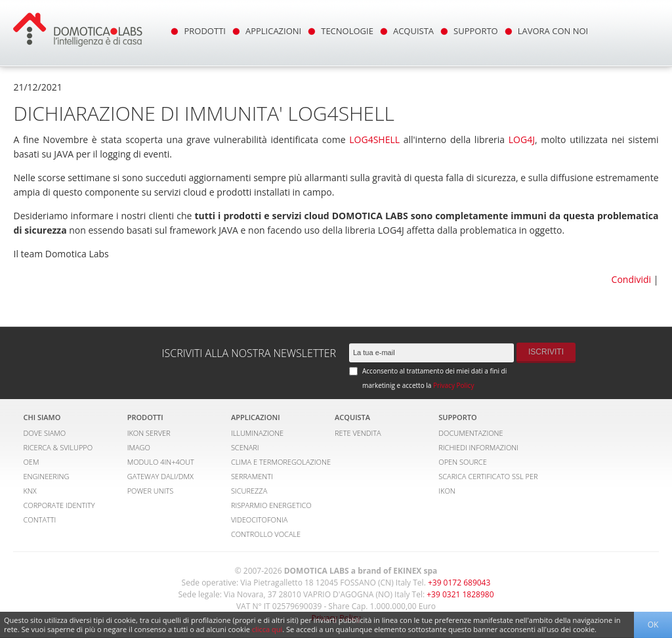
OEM (31, 462)
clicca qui (267, 629)
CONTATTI (39, 520)
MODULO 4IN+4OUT (161, 462)
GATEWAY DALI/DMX (160, 476)
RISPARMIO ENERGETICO (271, 505)
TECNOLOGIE (347, 31)
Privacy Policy (453, 385)
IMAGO (139, 447)
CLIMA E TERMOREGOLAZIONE (281, 462)
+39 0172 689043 (459, 583)
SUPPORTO (476, 31)
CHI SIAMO (42, 417)
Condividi (632, 279)
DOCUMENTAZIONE (471, 433)
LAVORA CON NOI (553, 31)
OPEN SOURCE (462, 462)
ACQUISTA (413, 31)
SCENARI (245, 447)
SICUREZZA (249, 491)
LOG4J (522, 139)
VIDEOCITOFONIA (259, 520)
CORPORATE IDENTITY (59, 505)
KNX (30, 491)
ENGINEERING (46, 476)
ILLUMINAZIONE (257, 433)
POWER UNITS (151, 491)
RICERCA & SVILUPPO (58, 447)
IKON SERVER (149, 433)
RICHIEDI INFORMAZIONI (478, 447)
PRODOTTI (204, 31)
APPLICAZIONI (273, 31)
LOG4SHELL (374, 139)
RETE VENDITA (358, 433)
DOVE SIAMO (44, 433)
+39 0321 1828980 (460, 594)
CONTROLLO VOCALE (266, 534)
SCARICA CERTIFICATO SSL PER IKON (488, 483)
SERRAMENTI (252, 476)
